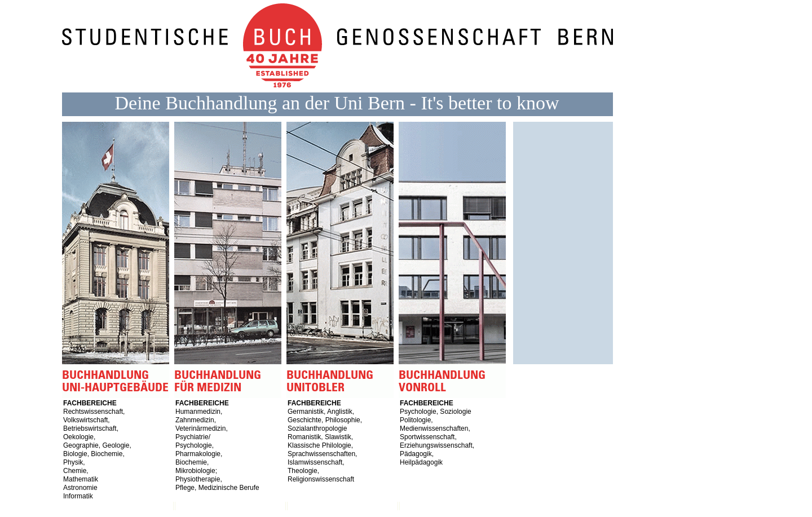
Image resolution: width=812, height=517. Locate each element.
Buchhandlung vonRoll (455, 260)
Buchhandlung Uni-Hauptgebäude (118, 260)
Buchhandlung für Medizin (230, 260)
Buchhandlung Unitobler (343, 260)
